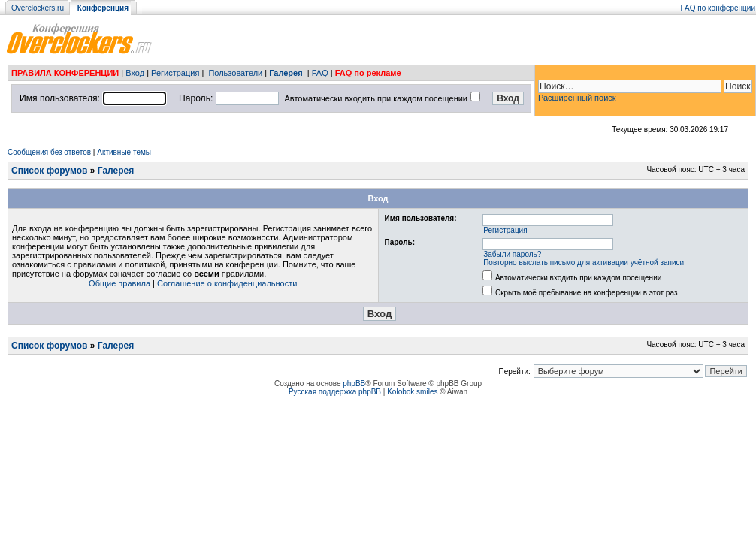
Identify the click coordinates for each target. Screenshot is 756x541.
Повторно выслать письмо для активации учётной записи (584, 263)
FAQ (320, 73)
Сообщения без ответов (49, 152)
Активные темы (124, 152)
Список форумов (49, 171)
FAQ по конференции (718, 8)
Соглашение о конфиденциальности (227, 283)
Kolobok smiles (412, 392)
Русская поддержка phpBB (335, 392)
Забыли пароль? (512, 254)
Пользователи (235, 73)
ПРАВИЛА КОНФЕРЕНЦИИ (65, 73)
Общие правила (119, 283)
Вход (135, 73)
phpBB (354, 384)
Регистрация (175, 73)
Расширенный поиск (577, 98)
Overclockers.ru (38, 8)
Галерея (286, 73)
